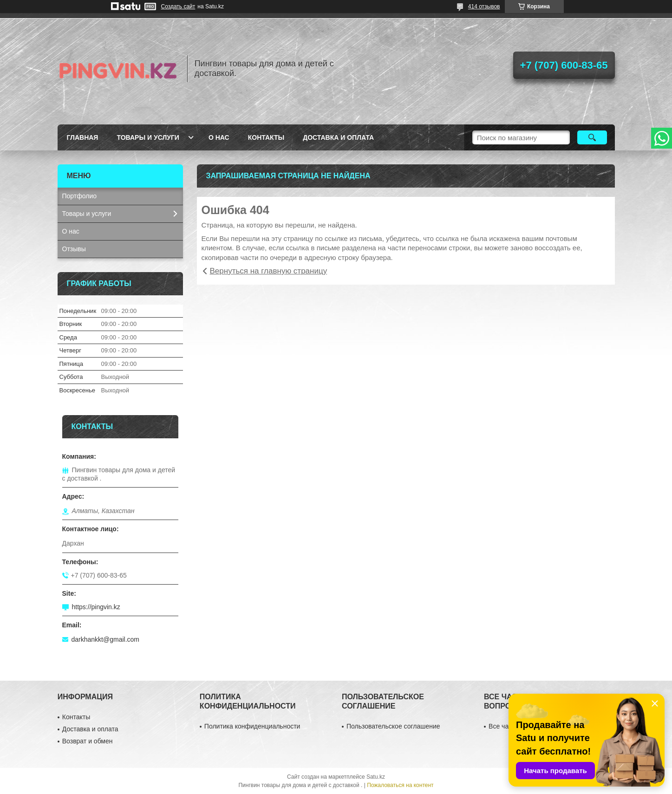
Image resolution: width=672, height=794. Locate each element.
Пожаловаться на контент (400, 785)
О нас (219, 137)
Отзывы (74, 249)
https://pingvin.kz (96, 607)
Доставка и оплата (338, 137)
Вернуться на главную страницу (269, 271)
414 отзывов (484, 7)
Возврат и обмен (88, 741)
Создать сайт (178, 7)
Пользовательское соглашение (393, 726)
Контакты (266, 137)
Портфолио (80, 196)
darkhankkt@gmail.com (106, 639)
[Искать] (592, 137)
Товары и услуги (148, 137)
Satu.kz (376, 777)
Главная (83, 137)
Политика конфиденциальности (252, 726)
